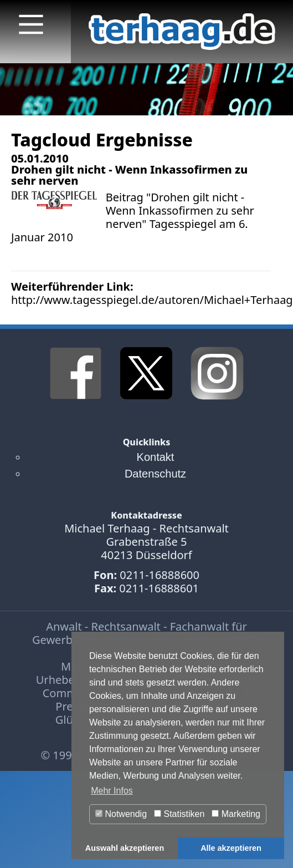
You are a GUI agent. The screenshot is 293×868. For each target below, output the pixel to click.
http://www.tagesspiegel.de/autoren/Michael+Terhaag (152, 300)
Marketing (236, 814)
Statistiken (179, 814)
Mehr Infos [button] (112, 791)
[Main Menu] (31, 24)
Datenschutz (155, 474)
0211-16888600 (160, 575)
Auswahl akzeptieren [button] (125, 848)
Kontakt (156, 457)
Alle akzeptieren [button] (231, 848)
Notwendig (121, 814)
